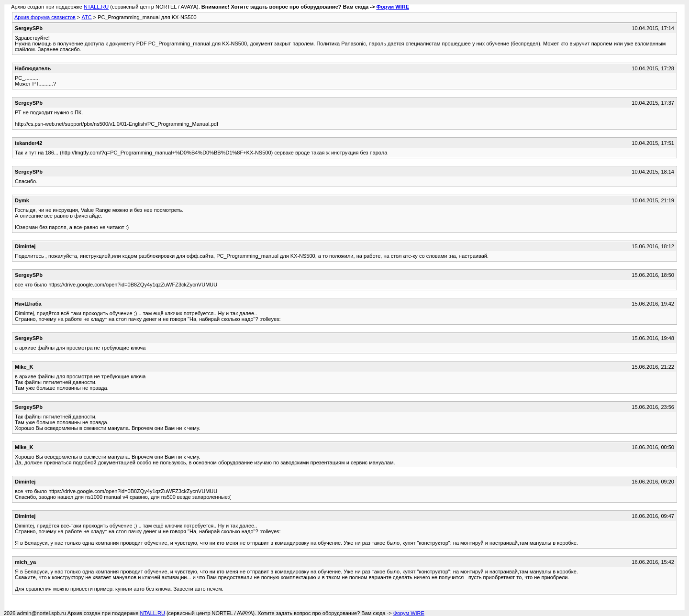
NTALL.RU (96, 7)
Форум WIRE (393, 7)
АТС (86, 17)
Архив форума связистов (45, 17)
